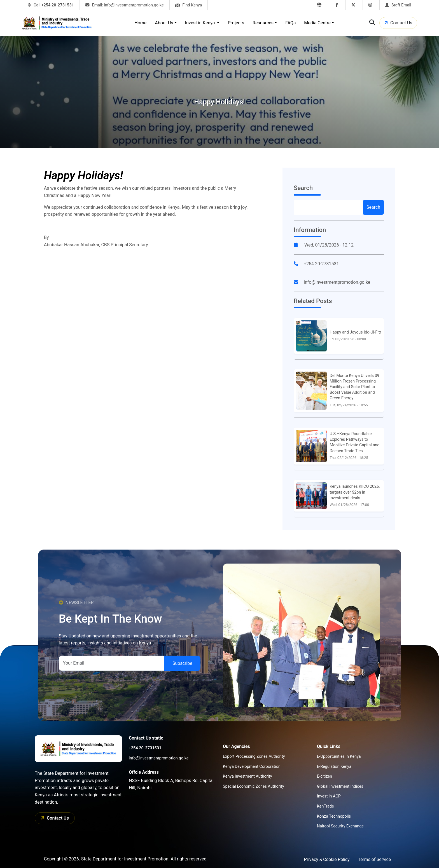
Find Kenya (189, 5)
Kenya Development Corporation (252, 767)
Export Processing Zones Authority (254, 756)
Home (140, 23)
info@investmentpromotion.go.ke (337, 282)
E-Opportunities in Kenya (339, 756)
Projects (236, 23)
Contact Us (398, 23)
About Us (164, 23)
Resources (263, 23)
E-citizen (324, 776)
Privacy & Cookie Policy (326, 859)
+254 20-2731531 (321, 264)
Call (51, 5)
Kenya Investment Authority (247, 776)
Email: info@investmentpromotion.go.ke (125, 5)
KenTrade (325, 806)
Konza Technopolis (334, 816)
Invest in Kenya (201, 23)
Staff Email (398, 5)
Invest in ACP (329, 796)
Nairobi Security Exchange (340, 826)
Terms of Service (374, 859)
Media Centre (317, 23)
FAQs (290, 23)
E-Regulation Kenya (334, 767)
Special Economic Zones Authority (254, 786)
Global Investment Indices (340, 786)
